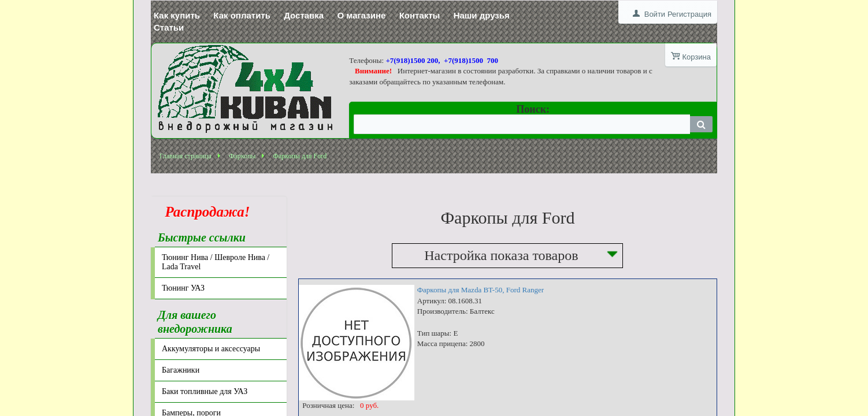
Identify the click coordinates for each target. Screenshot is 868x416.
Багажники (181, 370)
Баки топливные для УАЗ (205, 391)
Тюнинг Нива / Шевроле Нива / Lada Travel (216, 262)
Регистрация (689, 14)
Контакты (420, 15)
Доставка (304, 15)
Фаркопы (242, 156)
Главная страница (186, 156)
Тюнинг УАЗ (183, 288)
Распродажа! (204, 212)
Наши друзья (482, 15)
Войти (655, 14)
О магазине (361, 15)
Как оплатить (242, 15)
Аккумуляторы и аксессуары (211, 349)
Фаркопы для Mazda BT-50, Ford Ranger (481, 290)
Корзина (696, 57)
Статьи (169, 27)
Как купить (177, 15)
